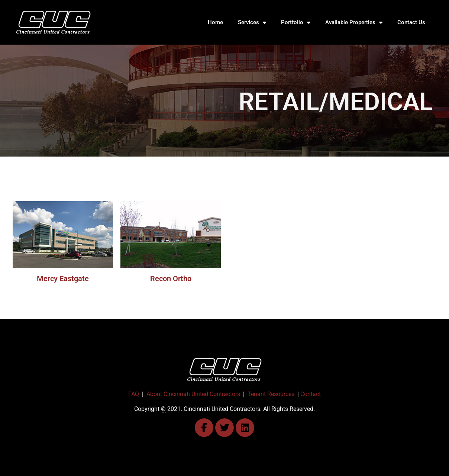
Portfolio (296, 22)
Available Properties (354, 22)
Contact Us (411, 22)
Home (215, 22)
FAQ (134, 394)
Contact (311, 394)
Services (252, 22)
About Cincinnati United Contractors (193, 394)
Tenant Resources (271, 394)
